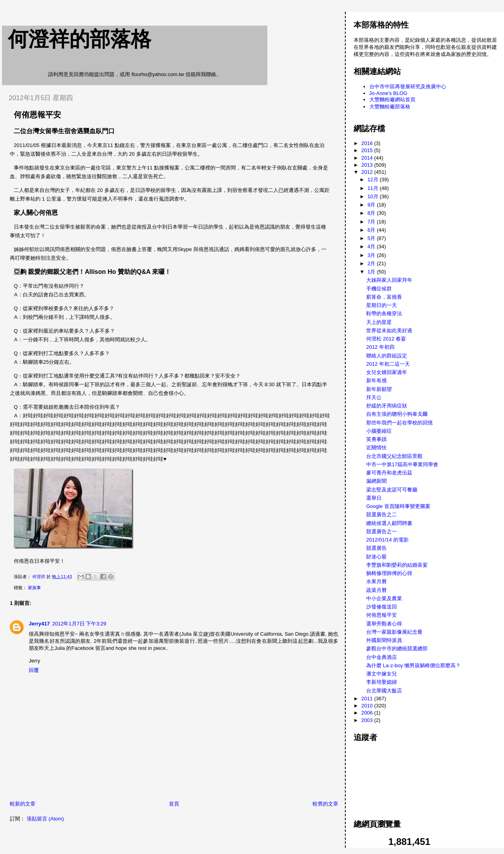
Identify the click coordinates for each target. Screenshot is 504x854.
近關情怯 (376, 447)
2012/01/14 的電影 (387, 540)
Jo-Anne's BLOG (388, 93)
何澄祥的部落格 (80, 39)
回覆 (34, 670)
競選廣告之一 (382, 531)
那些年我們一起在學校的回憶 (399, 423)
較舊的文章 (325, 804)
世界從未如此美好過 (389, 330)
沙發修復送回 (382, 607)
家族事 (34, 588)
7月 (372, 222)
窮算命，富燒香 (384, 297)
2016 (368, 143)
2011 (368, 699)
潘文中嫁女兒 (382, 674)
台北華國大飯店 (384, 691)
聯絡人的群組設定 (387, 356)
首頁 (174, 804)
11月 (373, 188)
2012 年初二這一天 (388, 364)
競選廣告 (376, 548)
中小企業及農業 (384, 598)
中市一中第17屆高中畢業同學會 (402, 464)
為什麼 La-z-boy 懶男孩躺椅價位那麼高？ (413, 665)
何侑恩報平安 (382, 615)
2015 (368, 150)
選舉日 (374, 498)
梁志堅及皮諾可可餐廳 (392, 490)
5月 (372, 238)
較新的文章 (23, 804)
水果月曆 (376, 581)
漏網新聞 (376, 481)
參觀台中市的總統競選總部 (397, 648)
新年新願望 (379, 389)
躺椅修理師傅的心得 (389, 573)
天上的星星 (379, 322)
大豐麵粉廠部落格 (390, 107)
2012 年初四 (380, 347)
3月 (372, 255)
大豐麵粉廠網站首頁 (392, 100)
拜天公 (374, 397)
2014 (368, 158)
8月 (372, 213)
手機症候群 (379, 289)
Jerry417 (39, 624)
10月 (373, 196)
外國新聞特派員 (384, 640)
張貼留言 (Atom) (45, 819)
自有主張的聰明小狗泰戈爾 (397, 414)
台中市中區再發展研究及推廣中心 (408, 87)
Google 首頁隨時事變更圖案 (398, 506)
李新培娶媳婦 (382, 682)
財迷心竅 (376, 557)
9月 (372, 205)
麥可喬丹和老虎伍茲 (389, 473)
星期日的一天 (382, 305)
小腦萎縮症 (379, 431)
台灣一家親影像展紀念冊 (394, 632)
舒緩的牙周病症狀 (387, 406)
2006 (368, 713)
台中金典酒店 (382, 657)
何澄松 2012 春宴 (386, 339)
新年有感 (376, 380)
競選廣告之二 (382, 514)
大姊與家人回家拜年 (389, 280)
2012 (368, 172)
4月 (372, 247)
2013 (368, 165)
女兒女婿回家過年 (387, 372)
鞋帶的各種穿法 (384, 314)
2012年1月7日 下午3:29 (79, 624)
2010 (368, 706)
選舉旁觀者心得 (384, 624)
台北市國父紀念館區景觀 (394, 456)
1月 (372, 272)
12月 (373, 180)
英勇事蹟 (376, 439)
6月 (372, 230)
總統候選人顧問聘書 (389, 523)
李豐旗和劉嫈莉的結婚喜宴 (397, 565)
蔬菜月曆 (376, 590)
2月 (372, 263)
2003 (368, 720)
